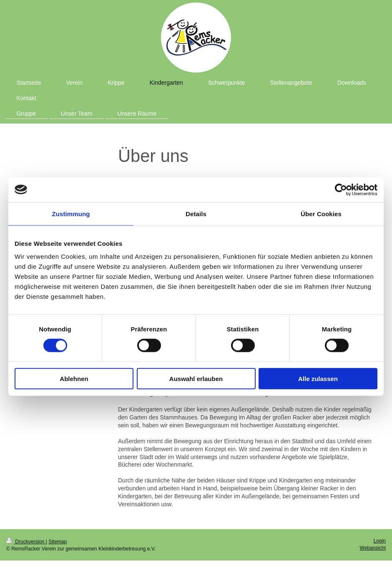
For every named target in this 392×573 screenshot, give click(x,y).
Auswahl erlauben (196, 379)
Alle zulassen (318, 379)
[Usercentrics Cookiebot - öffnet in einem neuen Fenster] (341, 189)
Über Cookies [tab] (321, 213)
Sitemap (58, 542)
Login (380, 541)
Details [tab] (196, 213)
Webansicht (373, 548)
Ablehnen (74, 379)
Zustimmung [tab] (71, 213)
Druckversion (26, 542)
